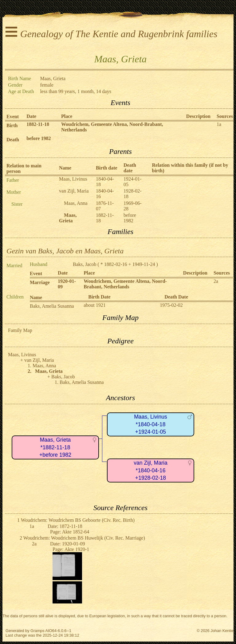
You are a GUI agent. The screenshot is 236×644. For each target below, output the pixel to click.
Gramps (37, 631)
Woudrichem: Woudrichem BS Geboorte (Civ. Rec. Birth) (78, 520)
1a (219, 124)
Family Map (20, 330)
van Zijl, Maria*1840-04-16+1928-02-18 (151, 470)
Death (13, 140)
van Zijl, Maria (74, 191)
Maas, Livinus (73, 179)
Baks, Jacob (85, 264)
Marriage (40, 282)
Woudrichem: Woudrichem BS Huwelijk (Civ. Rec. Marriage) (84, 538)
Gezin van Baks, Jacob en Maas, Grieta (65, 251)
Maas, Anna (76, 203)
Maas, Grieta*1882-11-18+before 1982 (55, 447)
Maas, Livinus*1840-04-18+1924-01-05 (151, 424)
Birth (12, 125)
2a (216, 281)
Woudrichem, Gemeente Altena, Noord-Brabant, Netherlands (125, 284)
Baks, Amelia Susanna (52, 306)
